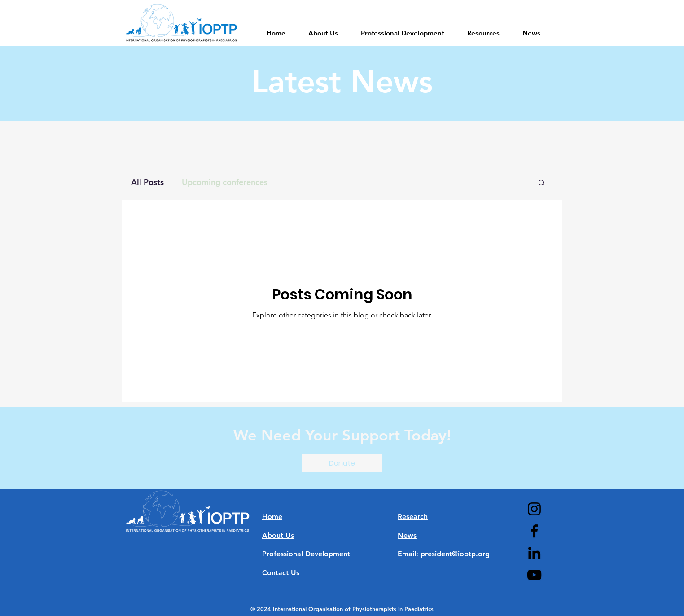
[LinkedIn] (534, 553)
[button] (541, 183)
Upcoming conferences (225, 182)
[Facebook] (534, 531)
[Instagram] (534, 509)
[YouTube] (534, 575)
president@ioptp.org (455, 554)
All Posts (147, 182)
